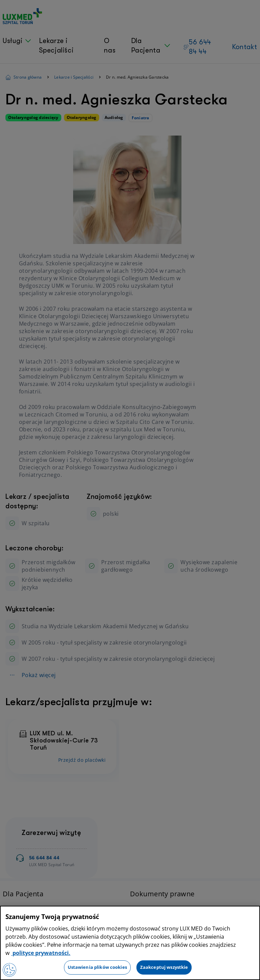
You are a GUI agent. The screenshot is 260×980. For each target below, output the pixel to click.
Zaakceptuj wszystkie (164, 967)
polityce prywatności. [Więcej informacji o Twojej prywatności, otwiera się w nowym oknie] (41, 953)
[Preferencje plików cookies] (9, 970)
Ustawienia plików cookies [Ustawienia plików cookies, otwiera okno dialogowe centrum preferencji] (97, 967)
